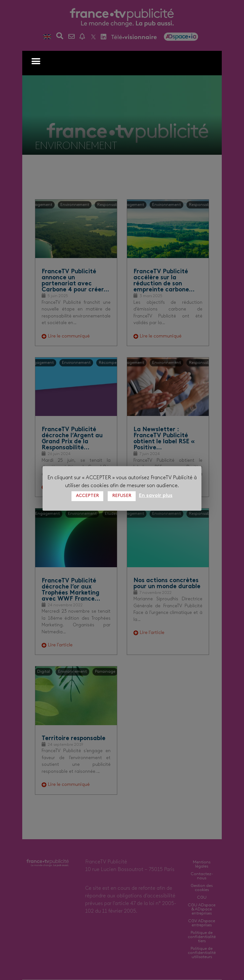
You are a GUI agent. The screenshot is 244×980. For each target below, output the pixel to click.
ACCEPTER (87, 496)
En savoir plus (156, 496)
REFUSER (122, 496)
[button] (36, 61)
